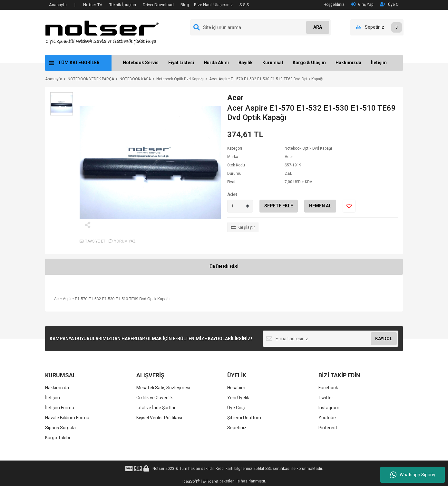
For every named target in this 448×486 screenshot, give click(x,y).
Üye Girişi (236, 408)
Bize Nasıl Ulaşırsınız (213, 5)
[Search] (260, 27)
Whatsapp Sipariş (413, 475)
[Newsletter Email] (331, 339)
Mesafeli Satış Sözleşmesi (163, 388)
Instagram (329, 408)
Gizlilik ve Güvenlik (155, 398)
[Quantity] (240, 206)
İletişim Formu (60, 408)
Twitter (326, 398)
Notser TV (93, 5)
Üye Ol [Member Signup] (390, 4)
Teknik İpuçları (122, 5)
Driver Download (158, 5)
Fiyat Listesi (181, 63)
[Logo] (102, 32)
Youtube (327, 418)
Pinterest (328, 428)
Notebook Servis (141, 63)
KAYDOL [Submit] (384, 339)
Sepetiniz (237, 428)
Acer (235, 98)
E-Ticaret (211, 481)
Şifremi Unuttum (244, 418)
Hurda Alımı (216, 63)
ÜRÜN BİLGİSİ (224, 267)
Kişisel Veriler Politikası (159, 418)
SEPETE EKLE (279, 206)
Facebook (328, 388)
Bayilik (246, 63)
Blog (185, 5)
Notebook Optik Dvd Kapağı (308, 148)
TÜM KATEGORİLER (79, 63)
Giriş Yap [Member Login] (362, 4)
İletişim (379, 63)
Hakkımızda (348, 63)
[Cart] (377, 27)
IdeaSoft (191, 481)
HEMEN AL (320, 206)
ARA (316, 27)
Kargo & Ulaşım (309, 63)
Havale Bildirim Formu (67, 418)
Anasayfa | (62, 5)
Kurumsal (273, 63)
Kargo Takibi (58, 438)
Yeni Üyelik (238, 398)
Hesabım (236, 388)
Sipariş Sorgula (60, 428)
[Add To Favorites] (349, 206)
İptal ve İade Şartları (156, 408)
